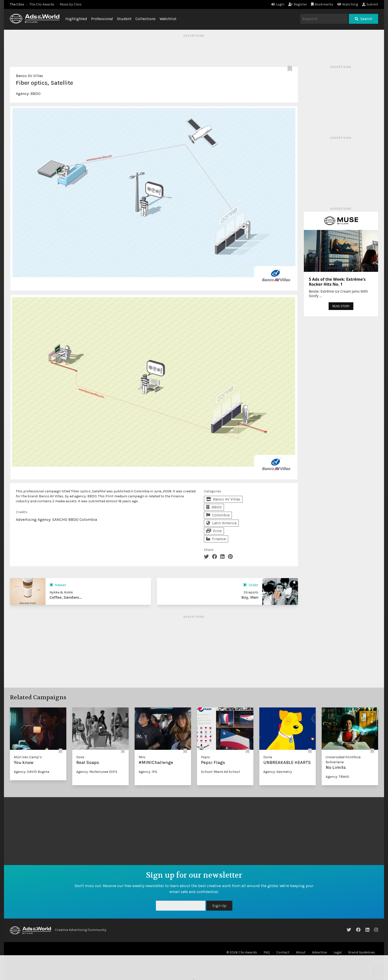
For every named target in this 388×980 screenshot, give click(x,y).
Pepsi (205, 757)
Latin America (221, 523)
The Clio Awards (42, 4)
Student (124, 19)
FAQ (267, 952)
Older (251, 585)
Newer (58, 585)
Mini (142, 757)
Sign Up (219, 906)
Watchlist (168, 19)
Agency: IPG (148, 772)
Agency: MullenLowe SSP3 (97, 772)
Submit (370, 4)
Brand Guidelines (362, 952)
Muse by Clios (71, 4)
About (301, 952)
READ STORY (341, 306)
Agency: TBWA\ (338, 777)
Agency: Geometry (278, 772)
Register (298, 4)
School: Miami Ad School (220, 772)
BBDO (36, 94)
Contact (283, 952)
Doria (268, 757)
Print (214, 531)
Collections (145, 19)
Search (364, 19)
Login (278, 4)
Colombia (218, 515)
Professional (102, 19)
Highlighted (76, 19)
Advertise (319, 952)
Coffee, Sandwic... (66, 597)
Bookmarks (322, 4)
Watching (348, 4)
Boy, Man (250, 597)
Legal (338, 952)
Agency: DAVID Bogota (32, 772)
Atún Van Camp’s (28, 757)
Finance (216, 539)
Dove (80, 757)
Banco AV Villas (29, 76)
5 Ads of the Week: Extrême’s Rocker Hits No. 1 (337, 282)
